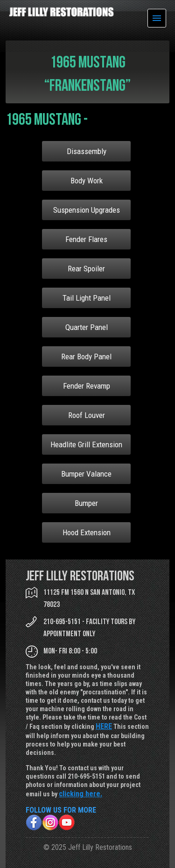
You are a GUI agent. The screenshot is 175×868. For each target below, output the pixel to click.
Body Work (87, 181)
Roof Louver (87, 415)
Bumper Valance (86, 474)
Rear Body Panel (86, 357)
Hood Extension (87, 532)
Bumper (86, 503)
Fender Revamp (87, 386)
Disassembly (87, 151)
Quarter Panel (87, 327)
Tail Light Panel (87, 298)
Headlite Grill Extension (86, 444)
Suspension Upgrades (87, 210)
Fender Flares (86, 239)
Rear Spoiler (86, 269)
